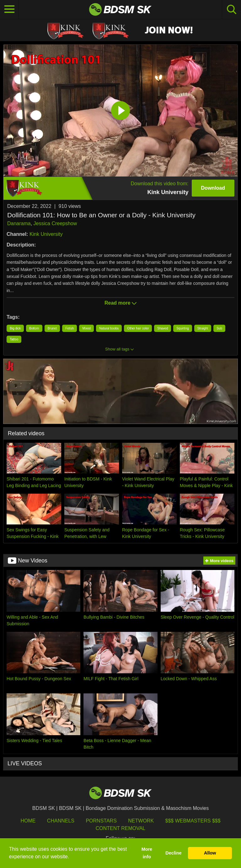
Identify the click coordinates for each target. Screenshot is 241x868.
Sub (219, 328)
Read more (120, 303)
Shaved (163, 328)
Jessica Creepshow (55, 223)
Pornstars (101, 821)
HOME (28, 821)
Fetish (70, 328)
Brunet (52, 328)
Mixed (86, 328)
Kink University (46, 234)
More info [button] (147, 853)
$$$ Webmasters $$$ (193, 821)
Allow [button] (210, 853)
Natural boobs (109, 328)
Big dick (15, 328)
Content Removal (121, 828)
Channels (61, 821)
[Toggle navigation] (9, 9)
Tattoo (14, 339)
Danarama (19, 223)
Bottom (34, 328)
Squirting (182, 328)
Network (141, 821)
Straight (203, 328)
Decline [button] (173, 853)
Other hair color (138, 328)
